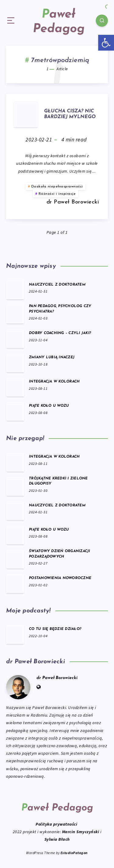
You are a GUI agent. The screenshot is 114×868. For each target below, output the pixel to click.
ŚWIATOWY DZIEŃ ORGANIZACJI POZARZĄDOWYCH (60, 554)
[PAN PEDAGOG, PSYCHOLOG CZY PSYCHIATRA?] (15, 314)
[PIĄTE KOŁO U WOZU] (15, 411)
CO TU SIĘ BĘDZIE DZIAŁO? (55, 629)
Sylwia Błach (57, 839)
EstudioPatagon (74, 853)
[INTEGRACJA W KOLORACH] (15, 387)
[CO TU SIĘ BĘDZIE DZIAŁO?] (15, 634)
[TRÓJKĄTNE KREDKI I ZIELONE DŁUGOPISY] (15, 486)
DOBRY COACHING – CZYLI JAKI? (60, 333)
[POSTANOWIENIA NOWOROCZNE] (15, 583)
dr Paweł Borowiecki (57, 678)
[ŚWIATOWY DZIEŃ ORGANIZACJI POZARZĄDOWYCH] (15, 559)
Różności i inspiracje (57, 194)
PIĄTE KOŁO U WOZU (49, 406)
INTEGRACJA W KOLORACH (54, 382)
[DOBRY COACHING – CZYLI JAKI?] (15, 338)
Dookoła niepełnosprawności (57, 187)
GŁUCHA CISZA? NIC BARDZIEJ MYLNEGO (70, 114)
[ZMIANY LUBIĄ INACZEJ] (15, 363)
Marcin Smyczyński (81, 832)
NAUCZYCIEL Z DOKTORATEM (57, 285)
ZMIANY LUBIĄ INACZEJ (52, 357)
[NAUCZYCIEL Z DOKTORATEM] (15, 290)
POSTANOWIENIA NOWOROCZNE (60, 578)
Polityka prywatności (57, 824)
